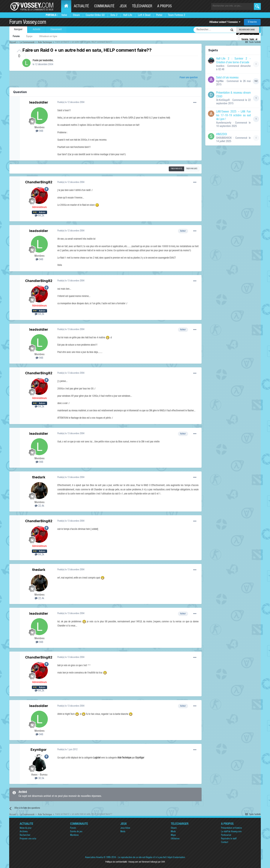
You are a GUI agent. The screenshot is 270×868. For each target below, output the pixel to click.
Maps (173, 835)
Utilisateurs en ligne (48, 37)
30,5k (39, 778)
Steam (76, 15)
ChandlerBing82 (39, 182)
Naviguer (18, 30)
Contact (225, 842)
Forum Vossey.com (28, 23)
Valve (64, 15)
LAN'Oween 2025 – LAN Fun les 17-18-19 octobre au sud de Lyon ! (233, 116)
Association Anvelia (94, 858)
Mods (123, 832)
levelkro (220, 66)
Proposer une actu (28, 839)
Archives (24, 832)
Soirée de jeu (76, 832)
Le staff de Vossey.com (231, 832)
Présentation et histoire (231, 828)
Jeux (123, 7)
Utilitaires (175, 839)
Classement (56, 30)
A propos (165, 7)
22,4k (39, 506)
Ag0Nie (220, 81)
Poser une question (189, 78)
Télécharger (142, 7)
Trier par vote (176, 169)
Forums (16, 37)
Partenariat (226, 835)
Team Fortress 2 (177, 15)
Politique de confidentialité (116, 862)
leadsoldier (48, 61)
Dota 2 (114, 15)
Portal (159, 15)
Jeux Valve (125, 828)
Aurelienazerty (224, 123)
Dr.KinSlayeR (223, 100)
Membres (74, 835)
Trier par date (192, 169)
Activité (36, 30)
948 (39, 131)
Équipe (29, 37)
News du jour (26, 828)
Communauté (104, 7)
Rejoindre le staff (229, 839)
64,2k (39, 216)
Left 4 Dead (144, 15)
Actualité (81, 7)
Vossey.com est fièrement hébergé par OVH (147, 862)
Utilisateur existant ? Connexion (225, 22)
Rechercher (25, 835)
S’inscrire (252, 22)
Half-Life (128, 15)
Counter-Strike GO (95, 15)
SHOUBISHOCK (224, 138)
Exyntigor (39, 750)
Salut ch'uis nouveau (227, 78)
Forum (73, 828)
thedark (39, 477)
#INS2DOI (222, 135)
